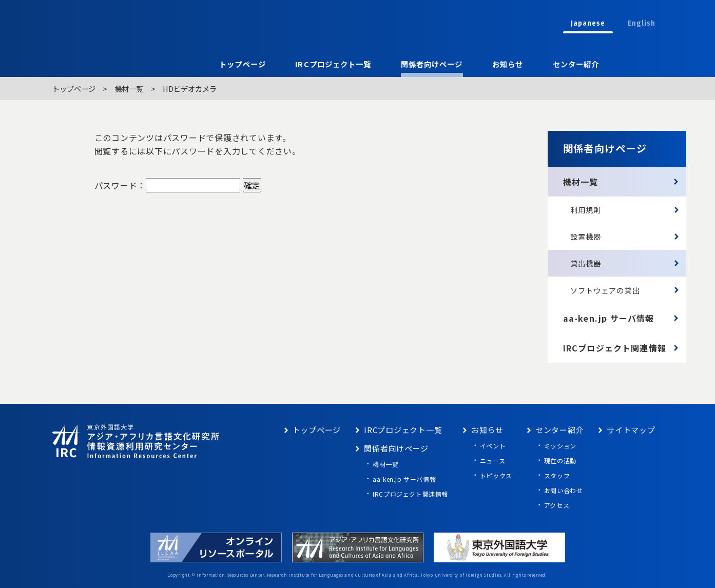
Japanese (588, 23)
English (642, 23)
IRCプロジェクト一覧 (333, 64)
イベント (493, 446)
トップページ (242, 64)
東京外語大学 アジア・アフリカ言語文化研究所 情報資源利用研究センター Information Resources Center (225, 23)
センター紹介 (576, 64)
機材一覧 (129, 89)
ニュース (492, 460)
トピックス (496, 475)
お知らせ (508, 64)
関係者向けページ (432, 64)
